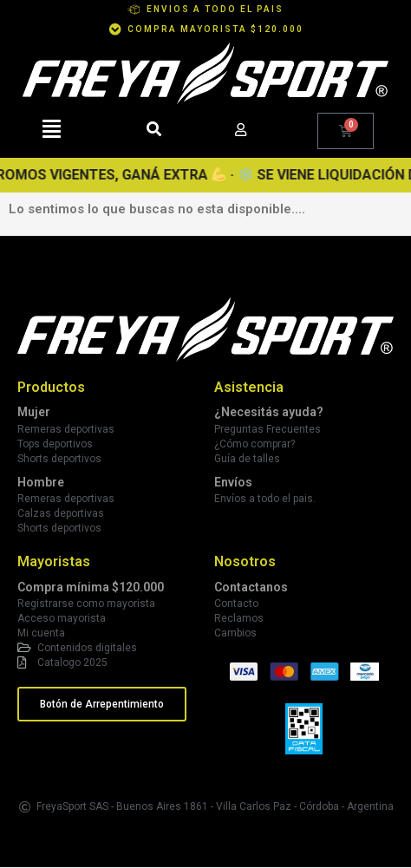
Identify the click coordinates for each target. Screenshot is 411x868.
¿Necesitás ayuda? (269, 412)
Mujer (34, 412)
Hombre (41, 482)
